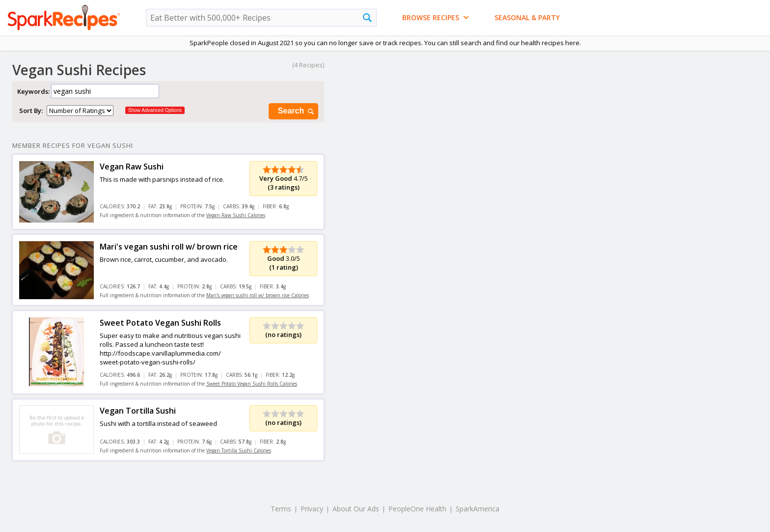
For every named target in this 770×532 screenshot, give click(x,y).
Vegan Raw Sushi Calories (236, 215)
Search (297, 111)
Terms (281, 509)
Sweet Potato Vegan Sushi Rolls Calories (252, 384)
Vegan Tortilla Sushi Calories (239, 450)
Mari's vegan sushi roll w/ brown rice (169, 247)
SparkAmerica (478, 509)
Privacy (312, 509)
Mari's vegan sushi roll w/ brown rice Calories (258, 295)
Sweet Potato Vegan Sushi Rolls (160, 323)
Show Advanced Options (155, 110)
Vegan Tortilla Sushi (138, 411)
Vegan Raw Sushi (132, 167)
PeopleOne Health (417, 509)
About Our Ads (356, 509)
